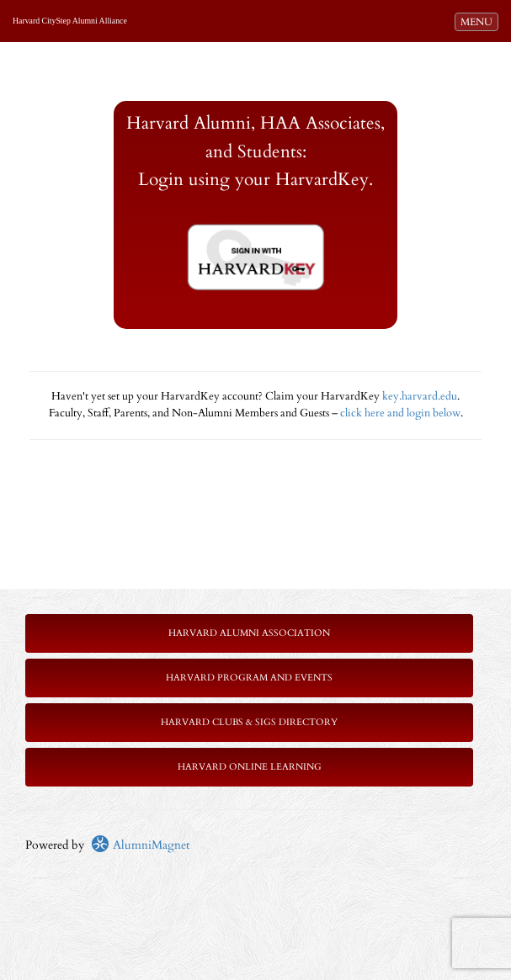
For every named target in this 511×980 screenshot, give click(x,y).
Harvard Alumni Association (249, 633)
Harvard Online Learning (250, 767)
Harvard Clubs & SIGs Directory (249, 722)
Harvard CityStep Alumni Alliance (70, 21)
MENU (479, 21)
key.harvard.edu (420, 397)
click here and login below (400, 413)
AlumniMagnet (140, 845)
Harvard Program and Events (249, 678)
